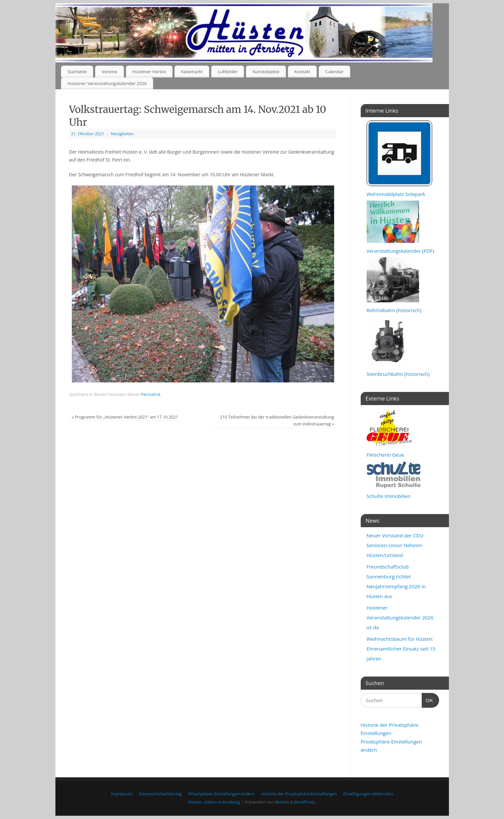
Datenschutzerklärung (160, 794)
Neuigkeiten (122, 134)
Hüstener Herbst (149, 72)
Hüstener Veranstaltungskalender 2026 (107, 83)
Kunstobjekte (266, 72)
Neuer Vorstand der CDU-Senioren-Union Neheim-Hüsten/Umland (396, 545)
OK (428, 700)
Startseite (77, 72)
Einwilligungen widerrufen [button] (368, 794)
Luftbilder (228, 72)
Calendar (334, 72)
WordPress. (305, 802)
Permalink (151, 394)
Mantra (282, 802)
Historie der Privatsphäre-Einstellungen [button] (299, 794)
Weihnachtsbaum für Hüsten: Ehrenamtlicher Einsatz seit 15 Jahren (401, 649)
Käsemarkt (192, 72)
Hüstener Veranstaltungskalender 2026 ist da (400, 617)
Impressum (122, 794)
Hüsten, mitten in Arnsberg (214, 802)
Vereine (109, 72)
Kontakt (302, 72)
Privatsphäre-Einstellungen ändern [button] (222, 794)
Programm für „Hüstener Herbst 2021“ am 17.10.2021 (125, 417)
